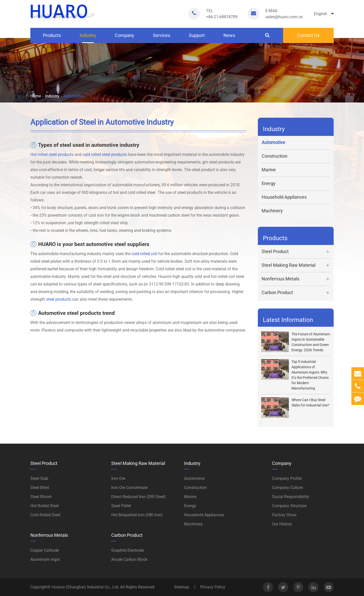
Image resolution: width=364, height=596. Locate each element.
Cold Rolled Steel (45, 515)
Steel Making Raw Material (296, 265)
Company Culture (287, 488)
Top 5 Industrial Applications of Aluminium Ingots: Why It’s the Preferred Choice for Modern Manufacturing (310, 375)
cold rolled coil (144, 254)
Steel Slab (39, 478)
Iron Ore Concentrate (129, 488)
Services (162, 38)
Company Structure (289, 506)
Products (52, 38)
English (324, 14)
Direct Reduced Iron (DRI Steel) (139, 497)
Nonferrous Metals (296, 279)
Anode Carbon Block (129, 559)
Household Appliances (284, 197)
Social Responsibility (291, 497)
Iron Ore (118, 478)
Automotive (74, 96)
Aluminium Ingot (45, 559)
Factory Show (284, 515)
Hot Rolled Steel (44, 506)
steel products (59, 299)
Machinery (272, 211)
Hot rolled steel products (52, 155)
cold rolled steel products (105, 155)
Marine (269, 170)
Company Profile (287, 478)
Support (197, 38)
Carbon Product (296, 293)
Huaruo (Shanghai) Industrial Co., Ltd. (86, 587)
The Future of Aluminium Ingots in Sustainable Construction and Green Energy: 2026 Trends (311, 342)
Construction (275, 156)
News (229, 38)
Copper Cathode (45, 550)
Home (36, 96)
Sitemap (182, 587)
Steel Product (296, 252)
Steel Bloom (41, 497)
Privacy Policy (213, 587)
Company (124, 38)
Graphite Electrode (128, 550)
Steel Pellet (121, 506)
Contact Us (308, 35)
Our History (282, 524)
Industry (88, 38)
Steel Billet (40, 488)
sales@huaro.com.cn (284, 14)
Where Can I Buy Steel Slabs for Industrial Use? (310, 403)
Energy (269, 183)
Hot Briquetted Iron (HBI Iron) (137, 515)
